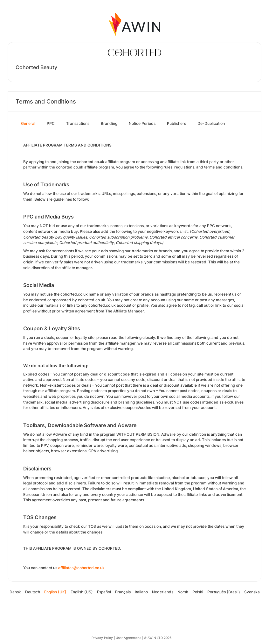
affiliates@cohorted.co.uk (81, 568)
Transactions (78, 123)
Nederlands (163, 592)
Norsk (183, 592)
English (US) (82, 592)
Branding (109, 123)
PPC (51, 123)
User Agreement (128, 638)
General (28, 123)
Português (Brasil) (224, 592)
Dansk (15, 592)
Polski (198, 592)
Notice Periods (142, 123)
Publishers (176, 123)
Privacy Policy (102, 638)
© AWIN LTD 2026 (158, 638)
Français (123, 592)
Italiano (141, 592)
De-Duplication (211, 123)
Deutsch (33, 592)
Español (104, 592)
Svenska (252, 592)
